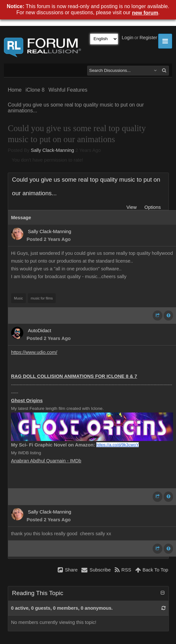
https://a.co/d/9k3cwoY (117, 445)
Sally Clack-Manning (53, 150)
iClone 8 (35, 90)
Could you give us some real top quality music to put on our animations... (76, 108)
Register (148, 38)
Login (128, 38)
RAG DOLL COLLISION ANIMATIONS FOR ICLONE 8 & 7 (74, 376)
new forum (145, 13)
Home (15, 90)
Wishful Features (68, 90)
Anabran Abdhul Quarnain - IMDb (46, 461)
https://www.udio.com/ (34, 352)
